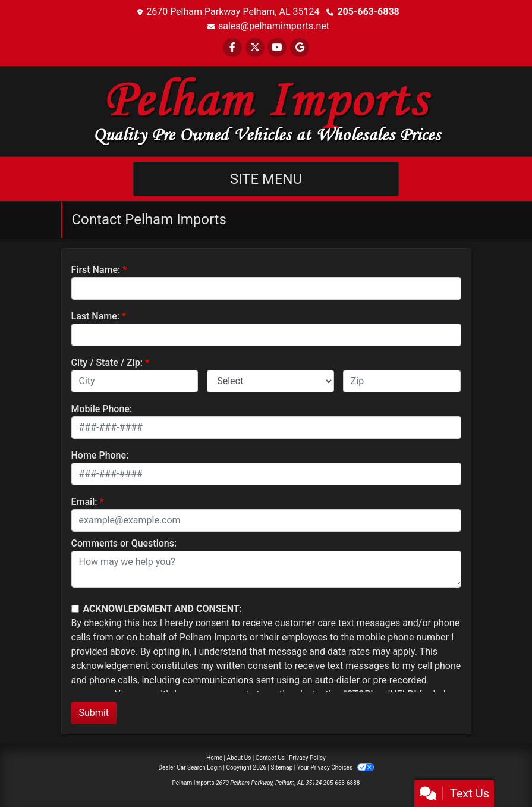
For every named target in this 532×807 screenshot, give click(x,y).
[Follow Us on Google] (300, 47)
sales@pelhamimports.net (274, 26)
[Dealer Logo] (266, 110)
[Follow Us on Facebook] (232, 47)
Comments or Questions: (124, 543)
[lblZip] (402, 381)
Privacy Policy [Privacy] (307, 758)
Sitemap (281, 767)
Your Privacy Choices (336, 767)
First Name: (96, 270)
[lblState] (270, 381)
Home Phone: (100, 455)
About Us (239, 758)
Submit (94, 713)
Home (214, 758)
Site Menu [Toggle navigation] (266, 179)
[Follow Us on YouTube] (277, 47)
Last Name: (96, 316)
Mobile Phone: (102, 409)
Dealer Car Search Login (190, 767)
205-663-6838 (368, 12)
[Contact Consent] (75, 609)
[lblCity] (135, 381)
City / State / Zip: (107, 362)
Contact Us (270, 758)
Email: (84, 502)
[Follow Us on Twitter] (255, 47)
